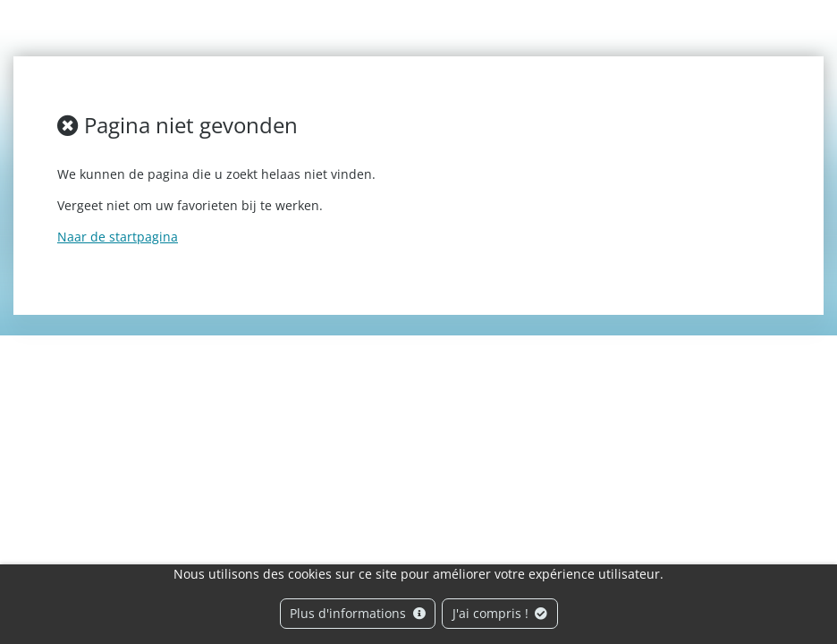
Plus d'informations (358, 613)
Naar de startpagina (118, 237)
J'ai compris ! (500, 613)
